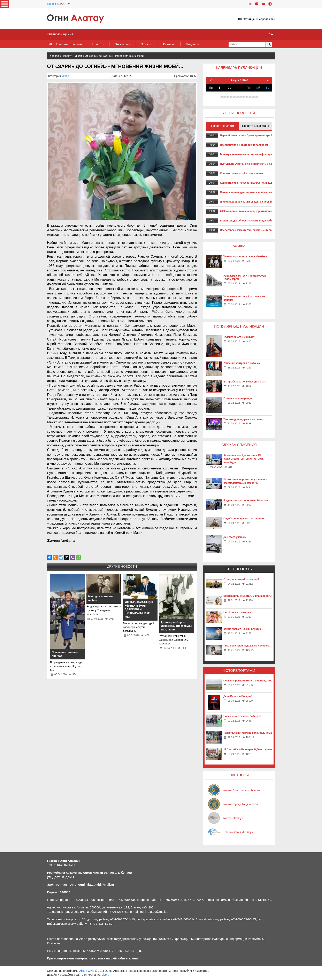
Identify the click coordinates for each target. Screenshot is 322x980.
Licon (105, 975)
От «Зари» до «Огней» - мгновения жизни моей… (116, 56)
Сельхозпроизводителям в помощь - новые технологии (258, 681)
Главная (54, 56)
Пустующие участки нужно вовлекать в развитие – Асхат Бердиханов (263, 164)
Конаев (51, 4)
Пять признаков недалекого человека (246, 646)
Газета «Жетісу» (233, 818)
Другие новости (122, 567)
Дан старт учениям (235, 537)
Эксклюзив (122, 44)
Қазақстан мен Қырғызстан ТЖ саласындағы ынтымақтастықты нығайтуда (244, 459)
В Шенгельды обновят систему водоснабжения (249, 221)
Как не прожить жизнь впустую (243, 629)
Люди (79, 56)
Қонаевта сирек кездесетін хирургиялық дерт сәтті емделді (256, 183)
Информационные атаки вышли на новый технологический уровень (262, 202)
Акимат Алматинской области (241, 790)
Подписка (193, 44)
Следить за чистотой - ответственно (242, 173)
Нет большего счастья (237, 612)
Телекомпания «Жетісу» (238, 832)
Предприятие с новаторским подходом (244, 145)
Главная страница (69, 44)
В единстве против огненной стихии (246, 500)
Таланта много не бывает (239, 337)
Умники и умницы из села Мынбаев (245, 256)
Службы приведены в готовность (244, 519)
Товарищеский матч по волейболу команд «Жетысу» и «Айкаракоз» (265, 733)
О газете (147, 44)
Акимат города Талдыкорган (240, 804)
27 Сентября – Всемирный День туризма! (249, 749)
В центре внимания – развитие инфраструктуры (250, 154)
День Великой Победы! (238, 696)
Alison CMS (87, 971)
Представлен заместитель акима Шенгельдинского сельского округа (262, 230)
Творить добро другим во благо (243, 419)
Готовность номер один (238, 398)
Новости (98, 44)
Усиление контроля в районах (242, 363)
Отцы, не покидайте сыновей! (242, 579)
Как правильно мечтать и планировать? (248, 596)
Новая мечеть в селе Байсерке (242, 716)
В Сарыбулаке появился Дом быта (245, 382)
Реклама (169, 44)
